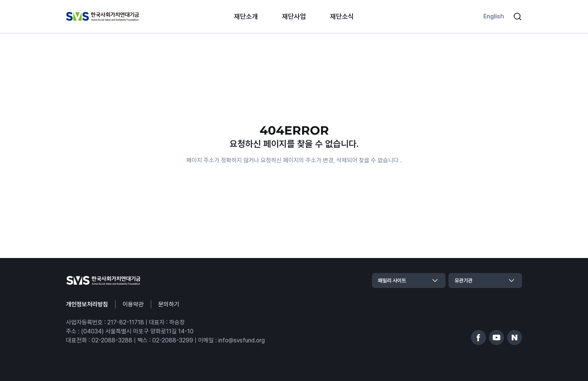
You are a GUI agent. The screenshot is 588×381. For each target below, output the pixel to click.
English (494, 16)
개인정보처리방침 (87, 304)
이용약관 (133, 304)
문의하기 (169, 304)
